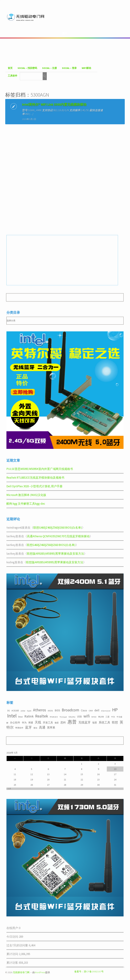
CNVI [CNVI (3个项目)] (91, 711)
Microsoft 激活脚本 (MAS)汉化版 (26, 495)
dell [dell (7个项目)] (97, 710)
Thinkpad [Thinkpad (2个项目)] (63, 717)
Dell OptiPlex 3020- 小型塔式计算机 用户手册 (34, 486)
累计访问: (13, 954)
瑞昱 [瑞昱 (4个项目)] (95, 723)
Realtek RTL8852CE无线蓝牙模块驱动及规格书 (35, 478)
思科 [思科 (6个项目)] (63, 722)
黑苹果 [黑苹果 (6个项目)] (51, 728)
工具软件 (13, 76)
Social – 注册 (50, 68)
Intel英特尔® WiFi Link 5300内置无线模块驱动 (54, 104)
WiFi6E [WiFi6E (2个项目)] (94, 717)
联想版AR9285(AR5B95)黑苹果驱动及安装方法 (55, 554)
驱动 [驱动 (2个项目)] (35, 728)
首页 (10, 68)
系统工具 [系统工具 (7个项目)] (104, 722)
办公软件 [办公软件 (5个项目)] (15, 723)
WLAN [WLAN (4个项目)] (101, 717)
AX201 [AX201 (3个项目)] (50, 711)
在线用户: (13, 928)
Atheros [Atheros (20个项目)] (40, 710)
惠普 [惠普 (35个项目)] (72, 722)
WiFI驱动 (86, 68)
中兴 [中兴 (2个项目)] (113, 717)
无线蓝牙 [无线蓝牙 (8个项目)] (84, 722)
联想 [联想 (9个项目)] (115, 722)
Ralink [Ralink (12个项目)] (29, 716)
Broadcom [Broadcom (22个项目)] (71, 710)
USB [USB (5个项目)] (79, 717)
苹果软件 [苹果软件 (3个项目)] (19, 728)
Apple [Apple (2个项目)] (29, 711)
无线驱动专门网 (21, 972)
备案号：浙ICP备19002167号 (89, 971)
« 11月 (9, 789)
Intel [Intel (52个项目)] (12, 716)
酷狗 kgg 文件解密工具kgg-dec (26, 504)
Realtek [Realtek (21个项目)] (42, 716)
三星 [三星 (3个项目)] (107, 717)
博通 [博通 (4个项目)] (31, 723)
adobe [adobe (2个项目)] (23, 711)
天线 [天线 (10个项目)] (38, 722)
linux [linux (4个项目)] (20, 717)
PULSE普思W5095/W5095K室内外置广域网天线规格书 (40, 469)
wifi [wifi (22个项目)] (87, 716)
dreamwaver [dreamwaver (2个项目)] (106, 711)
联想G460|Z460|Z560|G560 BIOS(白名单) (58, 528)
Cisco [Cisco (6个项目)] (84, 710)
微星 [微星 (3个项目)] (57, 723)
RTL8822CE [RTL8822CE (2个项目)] (54, 717)
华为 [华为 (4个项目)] (24, 723)
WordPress (40, 972)
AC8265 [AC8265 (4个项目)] (15, 711)
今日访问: (13, 937)
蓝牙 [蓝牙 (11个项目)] (28, 727)
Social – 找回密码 (27, 68)
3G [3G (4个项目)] (8, 711)
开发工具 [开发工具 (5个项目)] (48, 723)
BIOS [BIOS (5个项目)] (57, 710)
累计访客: (13, 963)
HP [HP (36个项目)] (115, 710)
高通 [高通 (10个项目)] (42, 727)
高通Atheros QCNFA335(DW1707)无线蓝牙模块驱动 (58, 536)
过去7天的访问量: (18, 945)
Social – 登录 (69, 68)
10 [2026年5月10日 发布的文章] (115, 769)
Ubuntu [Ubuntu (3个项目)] (72, 717)
